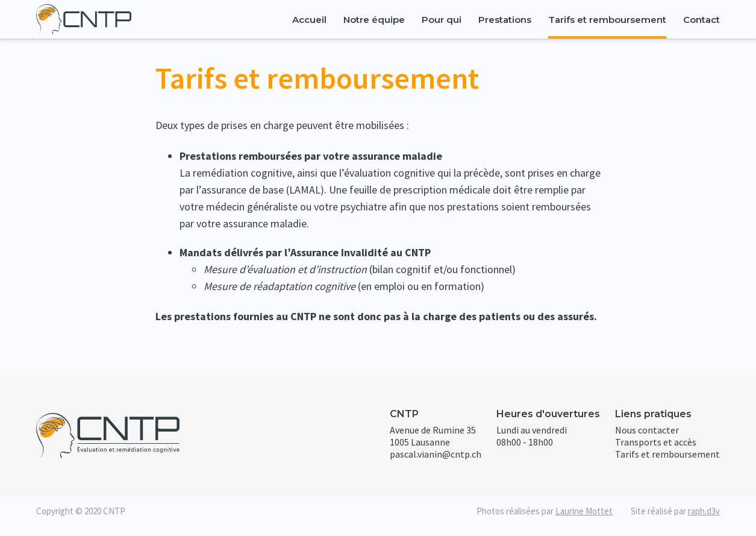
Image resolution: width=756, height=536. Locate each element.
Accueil (309, 20)
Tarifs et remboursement (607, 20)
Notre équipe (374, 20)
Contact (701, 20)
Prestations (505, 20)
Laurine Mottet (584, 511)
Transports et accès (656, 442)
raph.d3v (704, 511)
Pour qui (442, 20)
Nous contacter (647, 430)
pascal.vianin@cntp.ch (436, 454)
